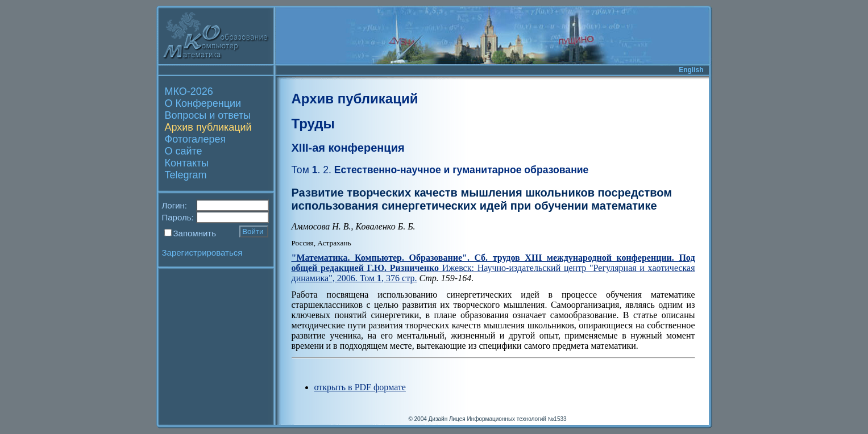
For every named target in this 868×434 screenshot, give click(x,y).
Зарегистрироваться (202, 253)
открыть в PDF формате (360, 387)
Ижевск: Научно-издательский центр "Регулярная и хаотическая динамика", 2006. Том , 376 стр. (493, 268)
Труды (313, 124)
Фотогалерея (196, 139)
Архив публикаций (208, 127)
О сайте (184, 151)
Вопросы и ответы (208, 115)
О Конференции (203, 103)
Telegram (186, 175)
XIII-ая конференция (348, 148)
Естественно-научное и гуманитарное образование (440, 170)
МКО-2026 (189, 91)
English (691, 70)
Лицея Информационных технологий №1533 (508, 419)
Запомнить (195, 233)
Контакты (187, 163)
